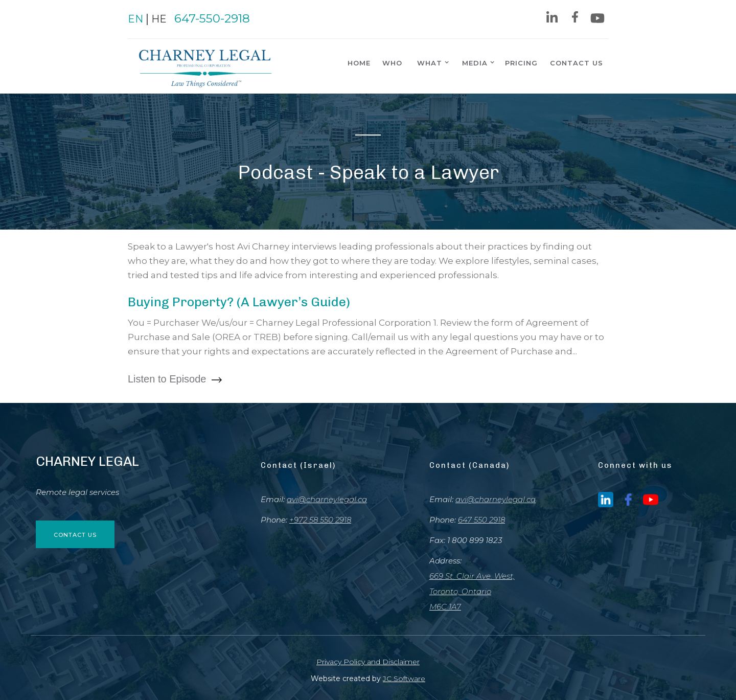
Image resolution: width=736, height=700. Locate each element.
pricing (521, 63)
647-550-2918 (212, 18)
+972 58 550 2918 (320, 520)
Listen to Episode (175, 379)
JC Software (404, 679)
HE (159, 19)
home (359, 63)
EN (135, 19)
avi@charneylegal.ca (327, 499)
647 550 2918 (481, 520)
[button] (431, 62)
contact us (577, 63)
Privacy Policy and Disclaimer (368, 662)
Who (392, 63)
